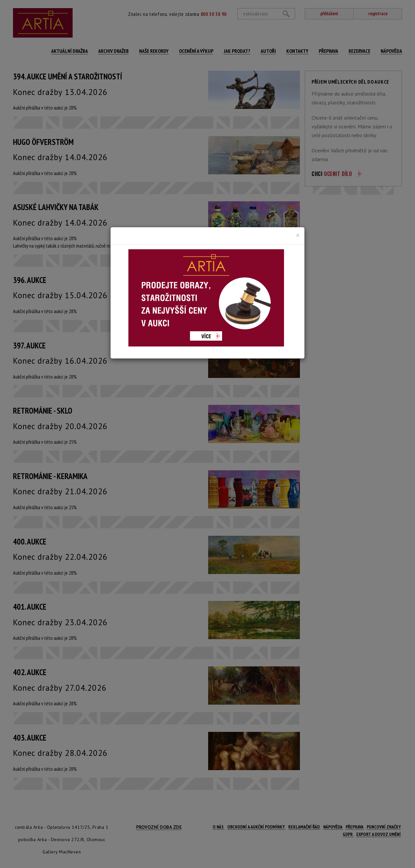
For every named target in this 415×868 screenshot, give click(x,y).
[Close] (298, 235)
